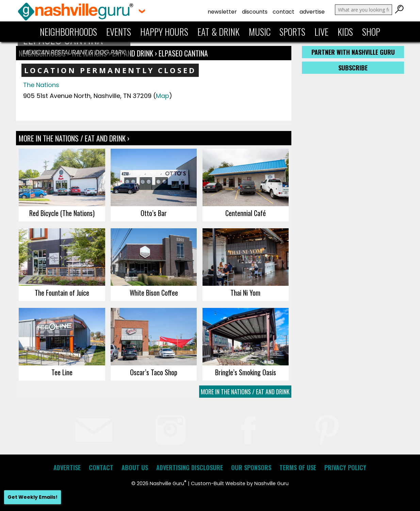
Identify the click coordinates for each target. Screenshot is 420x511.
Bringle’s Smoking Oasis (246, 372)
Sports (292, 32)
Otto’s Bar (154, 213)
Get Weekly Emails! (33, 497)
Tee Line (62, 372)
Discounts (255, 12)
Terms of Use (298, 467)
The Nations (41, 85)
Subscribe (353, 68)
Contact (284, 12)
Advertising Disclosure (190, 467)
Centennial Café (246, 213)
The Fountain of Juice (62, 293)
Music (260, 32)
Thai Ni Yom (245, 293)
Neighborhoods (68, 32)
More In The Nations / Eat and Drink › (74, 138)
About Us (135, 467)
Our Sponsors (251, 467)
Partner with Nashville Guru (353, 52)
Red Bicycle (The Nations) (62, 213)
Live (321, 32)
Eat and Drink (133, 53)
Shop (371, 32)
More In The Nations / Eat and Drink (245, 392)
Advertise (312, 12)
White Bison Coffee (154, 293)
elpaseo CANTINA (183, 53)
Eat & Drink (219, 32)
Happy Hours (164, 32)
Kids (345, 32)
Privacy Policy (345, 467)
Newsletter (222, 12)
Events (119, 32)
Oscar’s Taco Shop (154, 372)
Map (163, 96)
